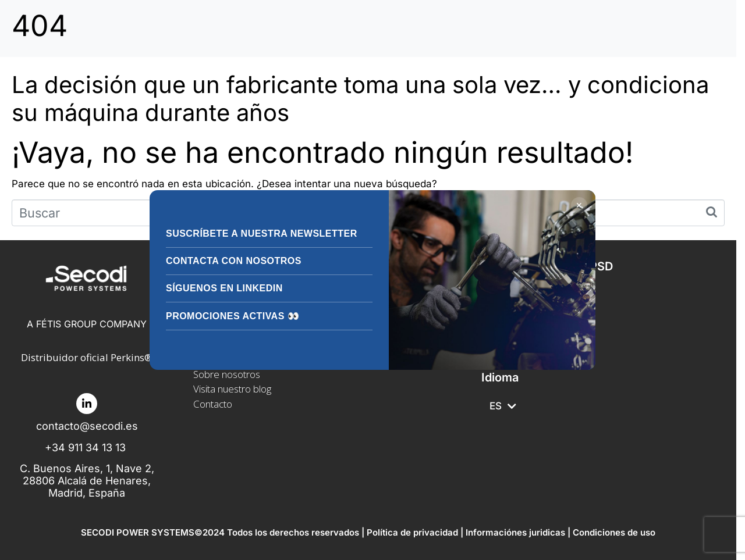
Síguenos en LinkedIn (224, 288)
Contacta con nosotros (234, 261)
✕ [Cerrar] (579, 205)
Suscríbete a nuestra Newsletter (262, 233)
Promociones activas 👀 (233, 316)
